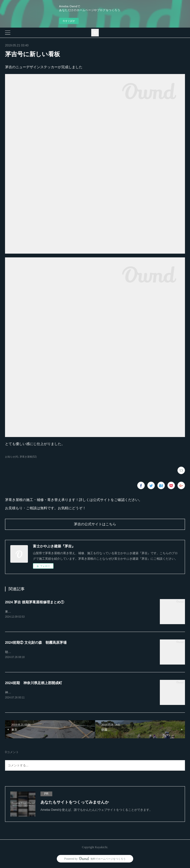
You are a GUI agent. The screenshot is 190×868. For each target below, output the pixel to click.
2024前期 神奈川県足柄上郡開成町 (34, 683)
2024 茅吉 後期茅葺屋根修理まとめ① (35, 602)
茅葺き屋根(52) (28, 457)
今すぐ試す (69, 21)
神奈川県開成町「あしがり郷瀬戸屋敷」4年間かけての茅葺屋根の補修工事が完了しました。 (68, 693)
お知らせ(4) (12, 457)
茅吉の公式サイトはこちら (95, 524)
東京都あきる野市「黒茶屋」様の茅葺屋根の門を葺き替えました (49, 612)
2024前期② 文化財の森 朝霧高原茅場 (36, 642)
